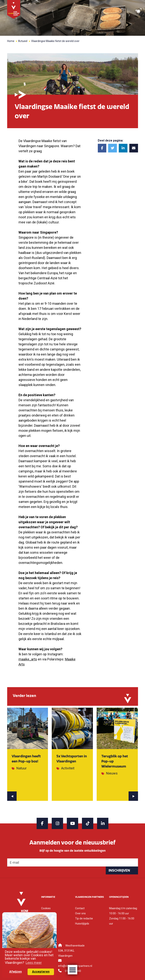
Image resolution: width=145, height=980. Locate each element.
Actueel (23, 41)
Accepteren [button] (41, 972)
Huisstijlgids (82, 924)
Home (11, 41)
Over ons (80, 913)
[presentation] (12, 796)
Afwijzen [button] (15, 972)
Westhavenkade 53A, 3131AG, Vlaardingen (71, 951)
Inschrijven (119, 870)
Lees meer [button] (34, 963)
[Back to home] (14, 9)
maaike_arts (28, 659)
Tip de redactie (84, 918)
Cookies (46, 908)
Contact (80, 908)
